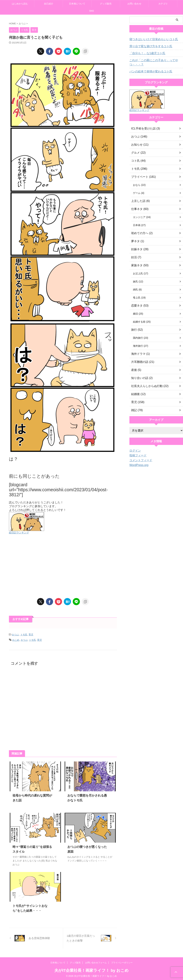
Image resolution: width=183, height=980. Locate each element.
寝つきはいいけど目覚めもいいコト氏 (151, 39)
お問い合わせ (134, 4)
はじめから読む (20, 4)
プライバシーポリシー (122, 962)
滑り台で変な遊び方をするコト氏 (148, 46)
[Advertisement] (63, 566)
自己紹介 (49, 4)
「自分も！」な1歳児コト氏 (145, 53)
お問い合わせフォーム (96, 962)
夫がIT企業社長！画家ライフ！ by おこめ (91, 969)
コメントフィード (139, 460)
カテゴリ (163, 4)
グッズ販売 (106, 4)
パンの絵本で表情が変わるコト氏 (148, 72)
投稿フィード (137, 455)
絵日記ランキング (19, 533)
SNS (92, 11)
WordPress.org (138, 465)
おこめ (16, 639)
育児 (31, 634)
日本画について (77, 4)
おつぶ (15, 634)
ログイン (134, 451)
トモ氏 (24, 634)
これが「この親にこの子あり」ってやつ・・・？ (151, 62)
